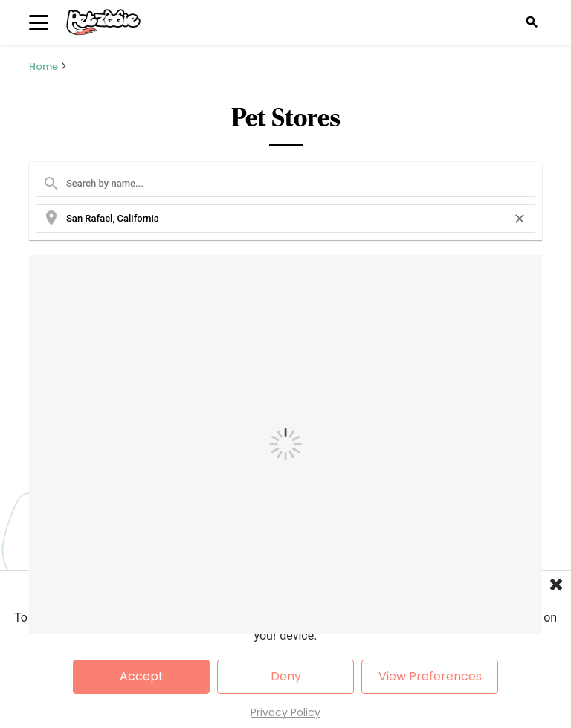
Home (43, 67)
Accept (142, 676)
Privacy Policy (285, 712)
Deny (286, 676)
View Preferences (430, 676)
